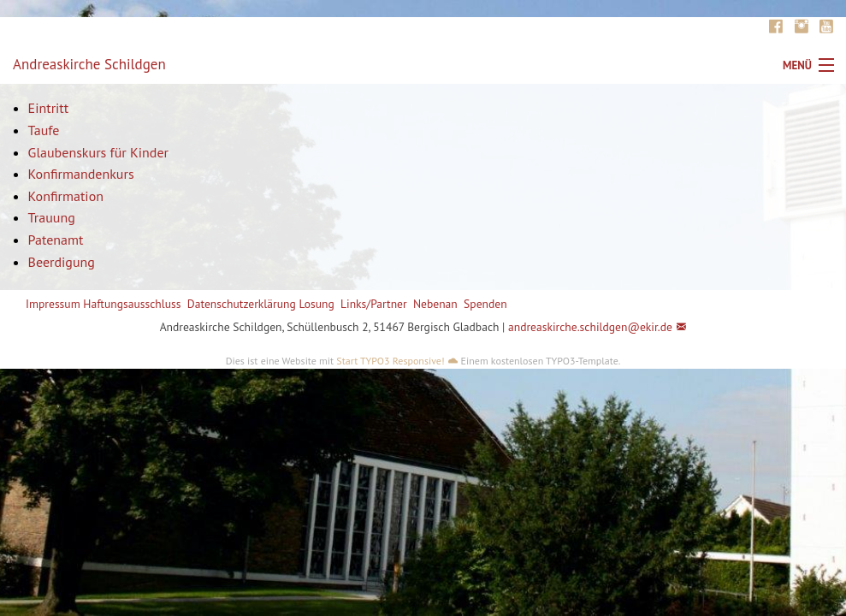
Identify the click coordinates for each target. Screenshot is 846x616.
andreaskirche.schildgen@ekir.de (590, 327)
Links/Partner (374, 304)
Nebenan (435, 304)
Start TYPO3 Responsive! (390, 361)
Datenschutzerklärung (242, 304)
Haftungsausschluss (132, 304)
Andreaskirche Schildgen (89, 64)
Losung (316, 304)
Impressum (53, 304)
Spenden (485, 304)
